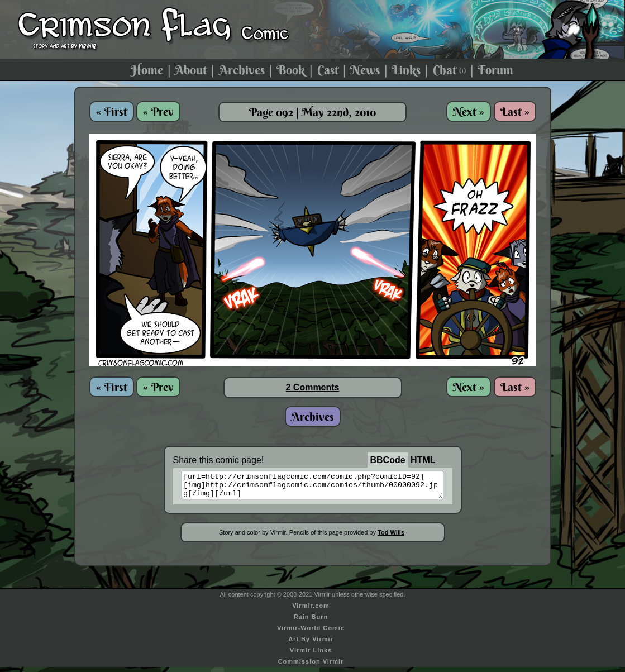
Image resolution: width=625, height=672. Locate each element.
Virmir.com (311, 611)
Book (291, 70)
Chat (449, 70)
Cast (328, 70)
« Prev (158, 111)
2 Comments (312, 387)
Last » (515, 111)
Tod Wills (391, 537)
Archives (242, 70)
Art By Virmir (311, 644)
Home (147, 70)
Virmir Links (311, 655)
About (191, 70)
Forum (495, 70)
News (365, 70)
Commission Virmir (311, 666)
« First (112, 111)
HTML (423, 460)
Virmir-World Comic (311, 633)
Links (406, 70)
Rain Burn (311, 622)
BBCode (388, 460)
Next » (469, 111)
